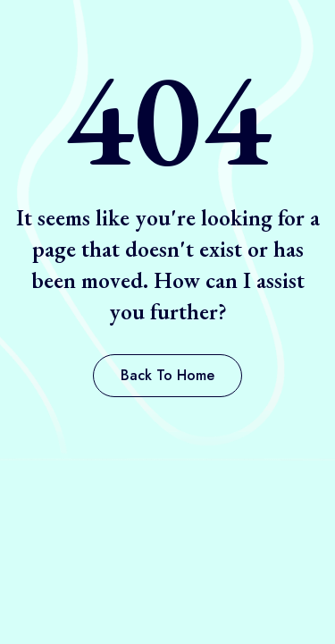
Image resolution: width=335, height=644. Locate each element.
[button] (167, 376)
